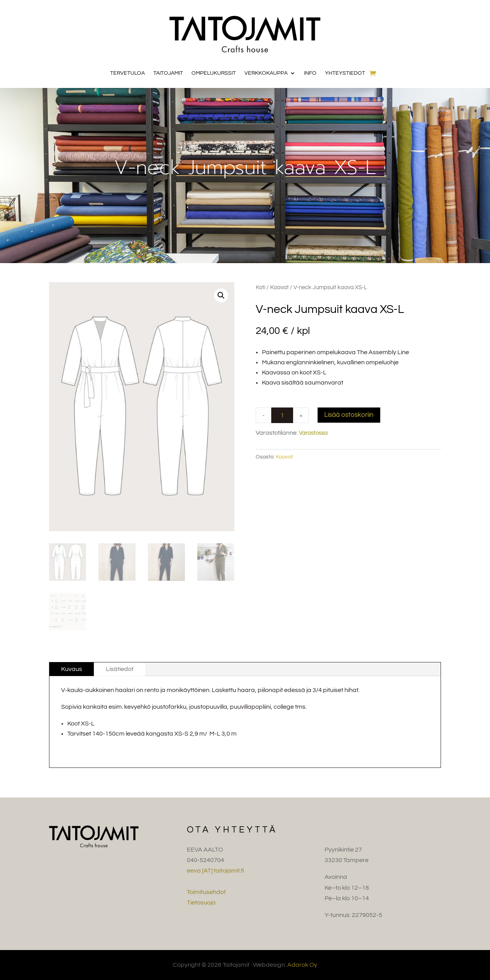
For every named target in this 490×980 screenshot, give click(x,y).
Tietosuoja (201, 903)
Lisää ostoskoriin (349, 415)
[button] (221, 295)
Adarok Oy (302, 965)
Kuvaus (72, 669)
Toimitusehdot (206, 892)
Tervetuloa (127, 73)
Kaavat (279, 287)
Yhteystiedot (345, 73)
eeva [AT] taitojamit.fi (215, 871)
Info (310, 73)
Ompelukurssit (214, 73)
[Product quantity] (282, 415)
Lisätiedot (120, 669)
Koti (261, 287)
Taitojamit (168, 73)
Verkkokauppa (266, 73)
